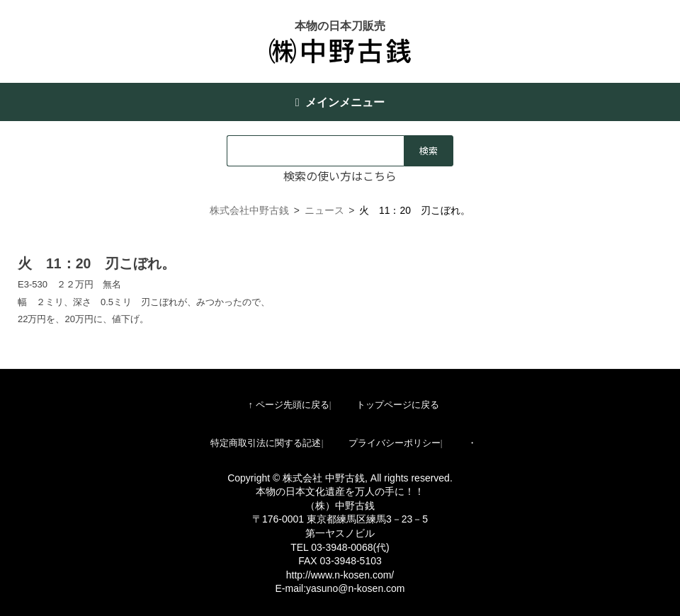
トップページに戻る (398, 405)
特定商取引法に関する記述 (266, 443)
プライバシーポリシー (395, 443)
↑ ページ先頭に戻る (288, 405)
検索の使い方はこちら (340, 176)
